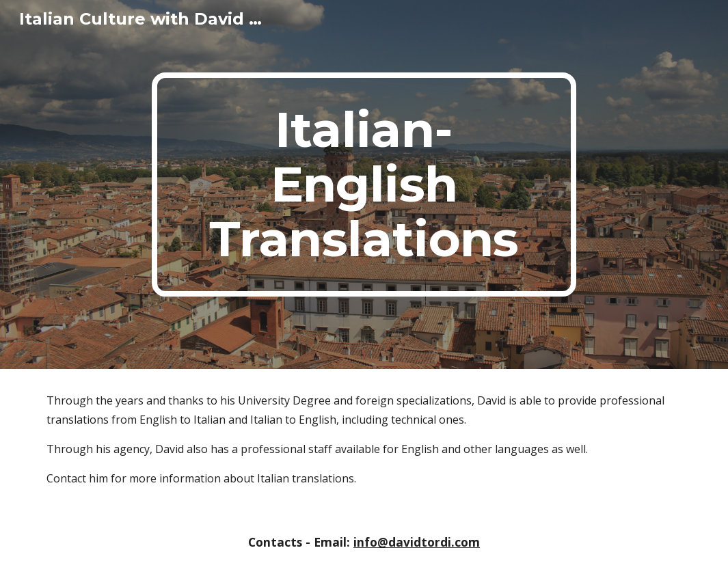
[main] (364, 184)
